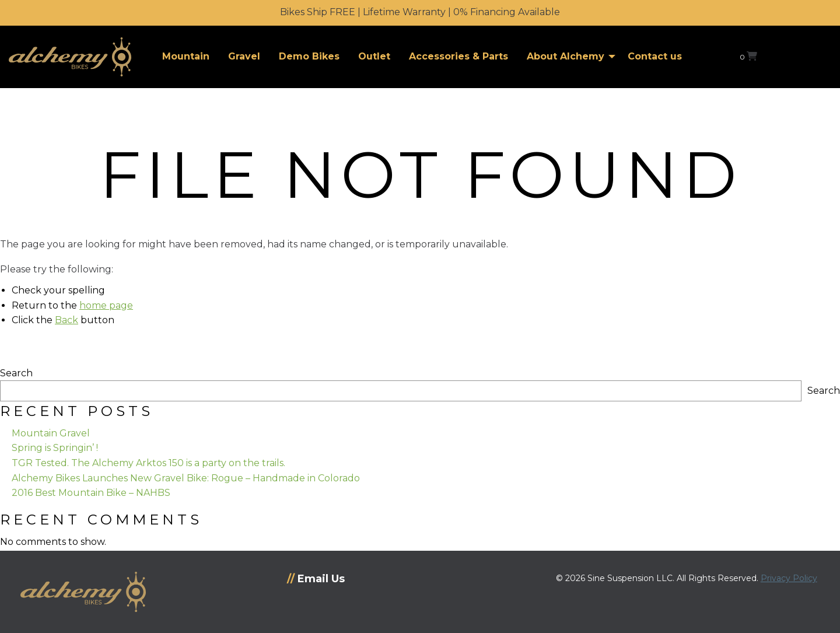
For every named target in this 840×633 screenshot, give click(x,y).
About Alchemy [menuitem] (566, 56)
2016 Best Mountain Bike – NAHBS (91, 493)
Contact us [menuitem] (655, 56)
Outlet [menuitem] (374, 56)
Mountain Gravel (51, 433)
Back (66, 320)
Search (16, 373)
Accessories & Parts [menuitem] (459, 56)
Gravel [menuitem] (244, 56)
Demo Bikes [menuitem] (309, 56)
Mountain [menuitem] (186, 56)
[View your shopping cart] (748, 56)
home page (106, 305)
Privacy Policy (789, 578)
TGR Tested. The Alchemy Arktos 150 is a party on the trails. (148, 463)
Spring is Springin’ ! (55, 448)
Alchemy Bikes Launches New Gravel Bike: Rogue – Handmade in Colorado (186, 478)
